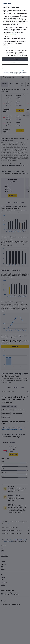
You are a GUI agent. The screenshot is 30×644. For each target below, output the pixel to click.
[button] (15, 59)
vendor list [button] (13, 34)
